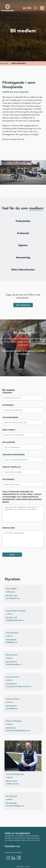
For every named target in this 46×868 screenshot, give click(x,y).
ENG (29, 8)
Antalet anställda (12, 467)
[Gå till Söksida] (35, 8)
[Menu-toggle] (42, 8)
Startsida (4, 63)
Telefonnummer (10, 417)
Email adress (9, 430)
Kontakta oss (12, 846)
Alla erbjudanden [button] (23, 305)
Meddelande (9, 528)
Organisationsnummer (13, 455)
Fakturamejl (9, 479)
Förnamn (8, 393)
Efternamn (8, 405)
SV (24, 8)
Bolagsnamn (9, 442)
